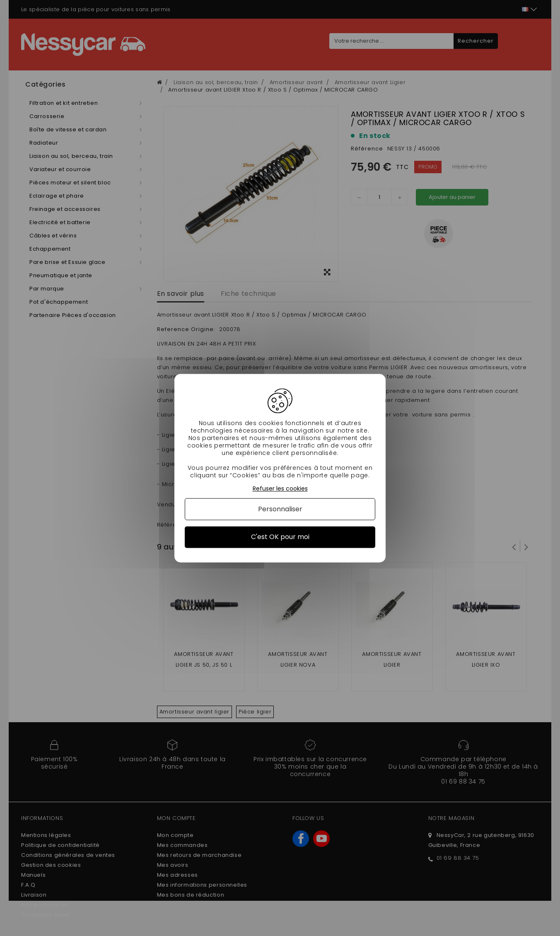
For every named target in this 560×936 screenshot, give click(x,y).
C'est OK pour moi (280, 537)
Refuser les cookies (280, 489)
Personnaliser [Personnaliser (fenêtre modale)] (280, 509)
